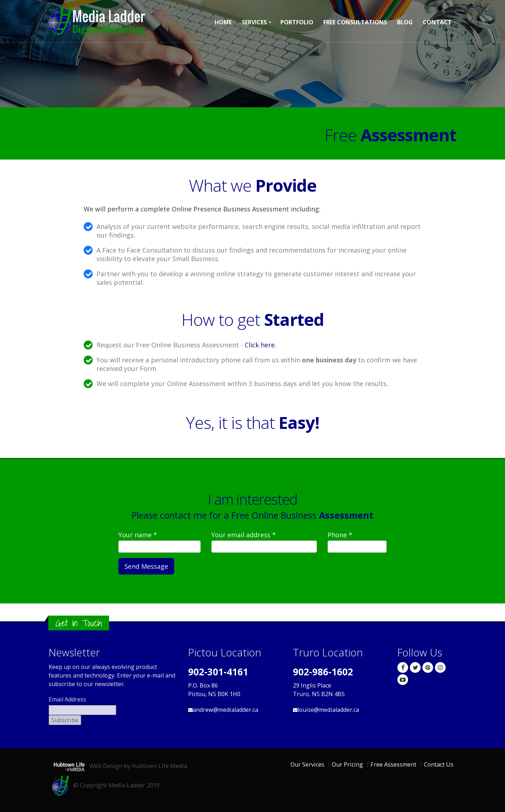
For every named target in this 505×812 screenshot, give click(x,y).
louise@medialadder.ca (328, 710)
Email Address (67, 699)
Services (254, 22)
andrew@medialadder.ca (225, 710)
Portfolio (297, 22)
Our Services (307, 764)
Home (223, 22)
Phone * (340, 535)
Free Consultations (355, 22)
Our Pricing (347, 764)
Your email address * (244, 535)
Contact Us (439, 764)
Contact (437, 22)
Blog (405, 22)
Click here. (260, 345)
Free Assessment (393, 764)
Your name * (138, 535)
